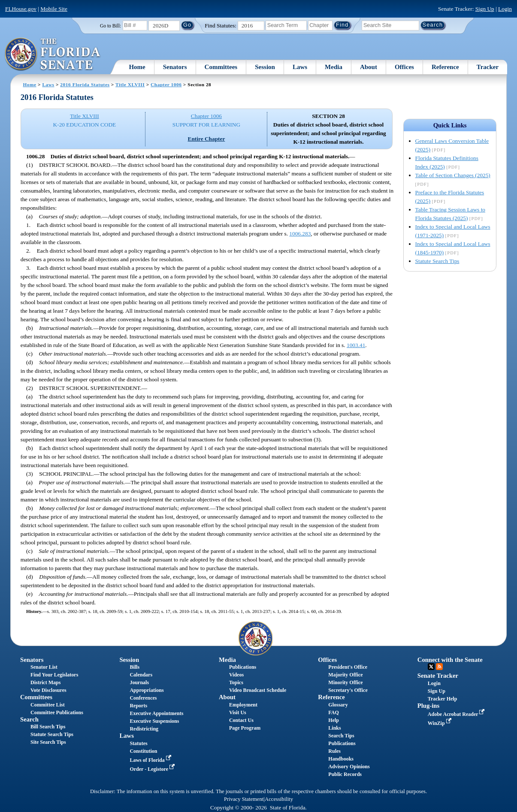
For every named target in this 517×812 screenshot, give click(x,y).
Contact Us (241, 720)
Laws (300, 67)
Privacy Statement (244, 799)
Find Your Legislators (54, 675)
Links (334, 728)
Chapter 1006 (166, 85)
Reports (138, 706)
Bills (135, 667)
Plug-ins (428, 706)
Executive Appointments (156, 713)
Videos (236, 675)
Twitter (431, 667)
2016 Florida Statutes (85, 85)
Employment (243, 705)
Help (334, 720)
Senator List (44, 667)
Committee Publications (57, 712)
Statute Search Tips (437, 261)
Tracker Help (443, 699)
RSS (439, 667)
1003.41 (356, 345)
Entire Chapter (207, 139)
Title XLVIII (130, 85)
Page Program (245, 728)
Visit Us (238, 712)
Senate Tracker (438, 676)
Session (265, 67)
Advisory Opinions (349, 767)
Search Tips (341, 736)
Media (334, 67)
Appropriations (147, 690)
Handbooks (341, 759)
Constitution (143, 751)
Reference (445, 67)
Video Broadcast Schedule (258, 690)
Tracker (488, 67)
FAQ (333, 712)
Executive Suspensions (154, 721)
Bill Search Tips (48, 727)
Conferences (143, 698)
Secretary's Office (348, 690)
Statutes (138, 743)
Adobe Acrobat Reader (457, 714)
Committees (221, 67)
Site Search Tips (48, 742)
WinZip (440, 723)
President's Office (348, 667)
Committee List (48, 705)
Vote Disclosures (48, 690)
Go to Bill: (110, 26)
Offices (404, 67)
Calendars (141, 675)
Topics (236, 682)
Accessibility (279, 799)
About (369, 67)
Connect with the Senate (450, 660)
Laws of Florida (151, 760)
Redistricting (144, 729)
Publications (243, 667)
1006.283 (300, 234)
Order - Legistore (153, 769)
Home (137, 67)
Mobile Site (54, 9)
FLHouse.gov (21, 9)
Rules (334, 751)
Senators (175, 67)
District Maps (45, 682)
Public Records (345, 774)
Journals (139, 682)
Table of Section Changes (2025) (453, 175)
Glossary (338, 705)
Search (29, 719)
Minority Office (345, 682)
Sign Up (485, 9)
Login (505, 9)
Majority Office (345, 675)
